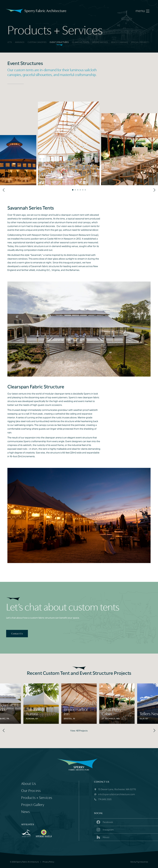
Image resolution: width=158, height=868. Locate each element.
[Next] (154, 190)
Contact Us (17, 634)
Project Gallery (33, 805)
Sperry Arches (100, 42)
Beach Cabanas (119, 42)
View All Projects (79, 731)
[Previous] (4, 190)
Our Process (31, 791)
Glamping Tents (81, 42)
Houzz (103, 837)
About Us (29, 784)
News (25, 812)
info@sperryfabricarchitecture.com (114, 795)
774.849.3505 (103, 800)
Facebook (104, 822)
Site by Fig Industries (139, 862)
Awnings (20, 42)
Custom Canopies (37, 42)
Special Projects (140, 42)
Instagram (105, 830)
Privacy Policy (48, 862)
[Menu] (142, 11)
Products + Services (37, 798)
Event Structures (59, 42)
